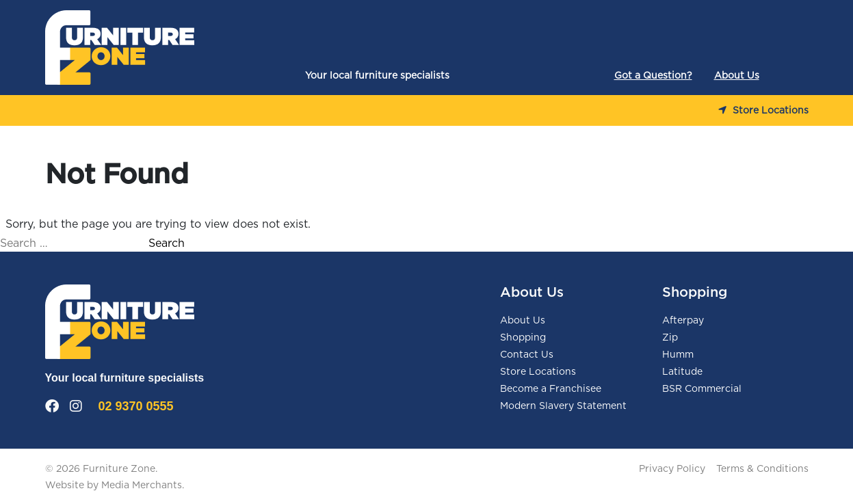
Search (167, 243)
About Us (737, 76)
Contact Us (527, 355)
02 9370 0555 (136, 406)
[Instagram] (76, 407)
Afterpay (683, 321)
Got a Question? (653, 76)
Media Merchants (142, 486)
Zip (670, 338)
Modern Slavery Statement (563, 406)
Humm (678, 355)
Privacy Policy (672, 469)
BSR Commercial (702, 389)
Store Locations (763, 111)
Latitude (682, 372)
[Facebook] (52, 407)
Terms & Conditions (762, 469)
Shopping (523, 338)
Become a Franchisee (551, 389)
